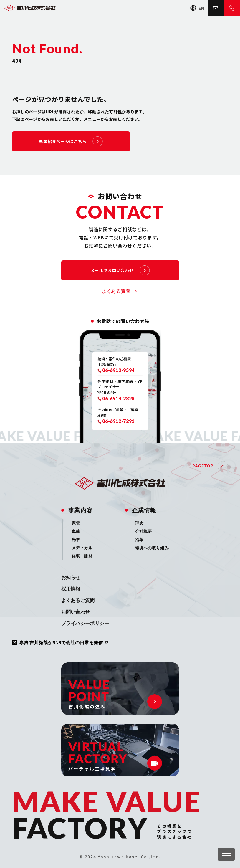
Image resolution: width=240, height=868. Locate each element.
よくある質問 (116, 291)
